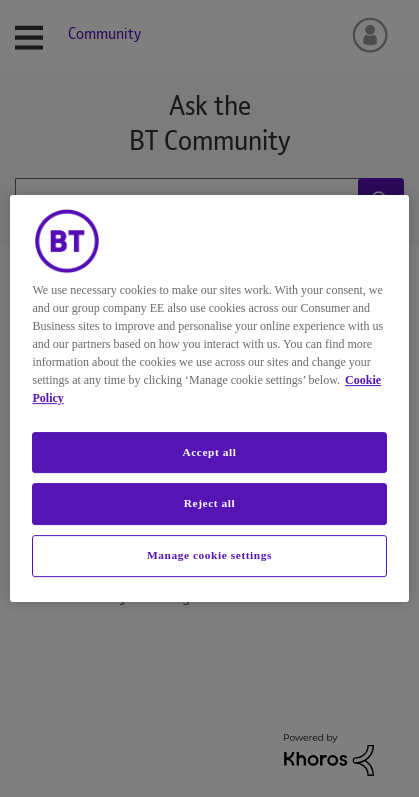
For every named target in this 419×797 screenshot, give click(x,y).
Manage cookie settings (209, 555)
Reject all (209, 504)
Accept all (209, 452)
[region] (209, 399)
